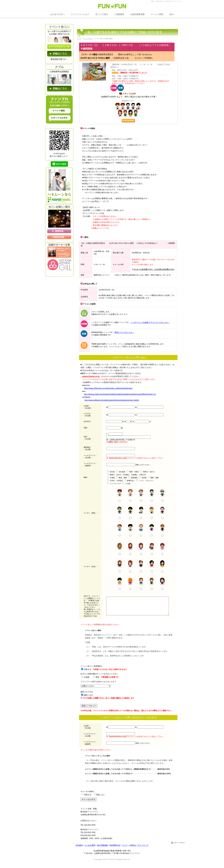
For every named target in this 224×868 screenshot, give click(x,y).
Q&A (171, 14)
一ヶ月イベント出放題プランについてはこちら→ (150, 322)
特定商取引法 (115, 847)
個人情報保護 (102, 847)
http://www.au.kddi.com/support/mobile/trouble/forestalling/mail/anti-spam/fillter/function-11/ (120, 394)
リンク (125, 847)
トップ (79, 39)
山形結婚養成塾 (137, 14)
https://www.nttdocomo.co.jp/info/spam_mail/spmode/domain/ (108, 388)
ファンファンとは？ (80, 14)
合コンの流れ (102, 14)
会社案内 (79, 847)
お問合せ (133, 847)
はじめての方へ (58, 14)
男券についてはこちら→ (124, 332)
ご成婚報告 (119, 14)
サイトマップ (143, 847)
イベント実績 (157, 14)
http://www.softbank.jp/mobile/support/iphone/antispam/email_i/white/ (112, 400)
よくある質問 (90, 847)
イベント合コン (88, 39)
